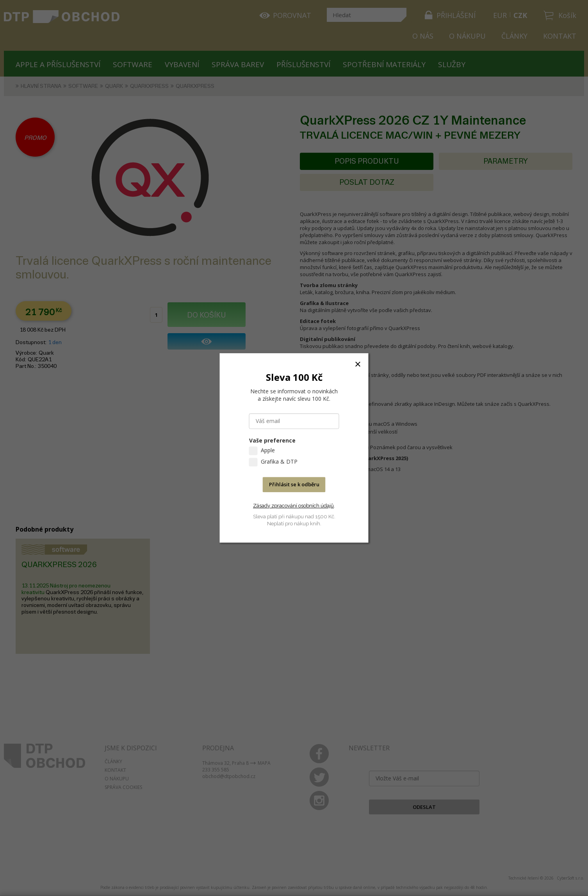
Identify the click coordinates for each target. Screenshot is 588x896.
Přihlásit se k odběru (294, 485)
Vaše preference (272, 441)
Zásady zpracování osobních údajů (293, 506)
